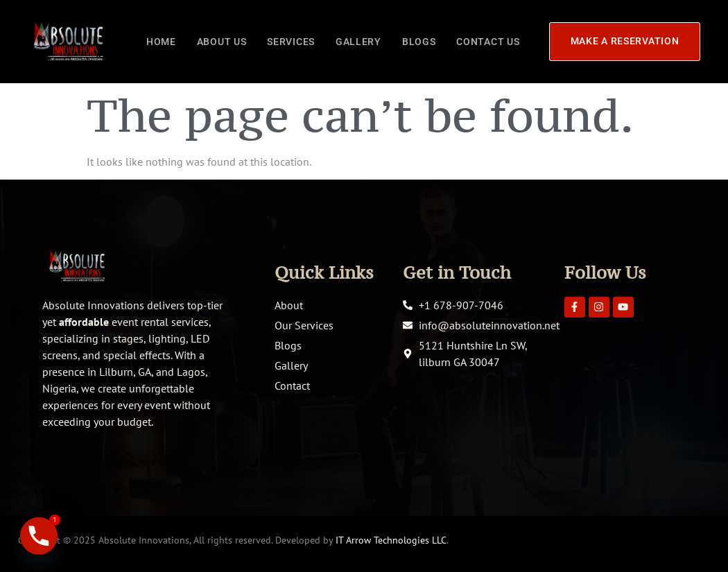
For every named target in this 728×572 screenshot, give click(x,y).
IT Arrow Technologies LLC (391, 540)
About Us (222, 41)
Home (161, 41)
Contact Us (488, 41)
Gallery (358, 41)
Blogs (419, 41)
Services (291, 41)
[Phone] (39, 536)
